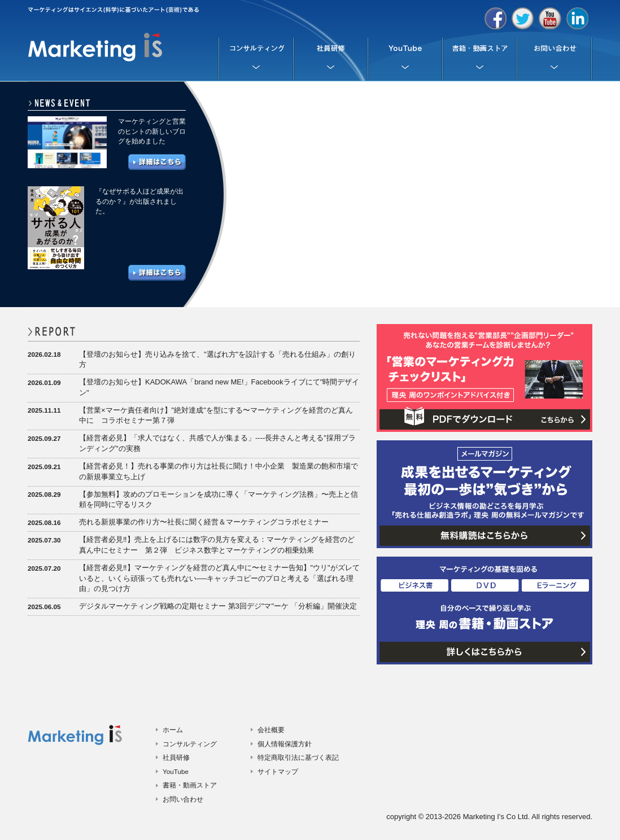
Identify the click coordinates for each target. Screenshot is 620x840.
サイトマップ (278, 771)
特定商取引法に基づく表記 (298, 757)
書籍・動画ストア (190, 785)
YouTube (176, 771)
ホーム (173, 730)
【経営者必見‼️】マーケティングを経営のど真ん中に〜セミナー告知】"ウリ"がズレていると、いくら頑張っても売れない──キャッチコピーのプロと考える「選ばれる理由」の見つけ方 (219, 578)
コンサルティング (190, 744)
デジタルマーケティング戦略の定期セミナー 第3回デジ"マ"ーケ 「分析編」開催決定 (218, 606)
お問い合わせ (183, 799)
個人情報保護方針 (285, 744)
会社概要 (271, 730)
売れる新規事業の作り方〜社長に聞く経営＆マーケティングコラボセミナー (204, 522)
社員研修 (176, 757)
